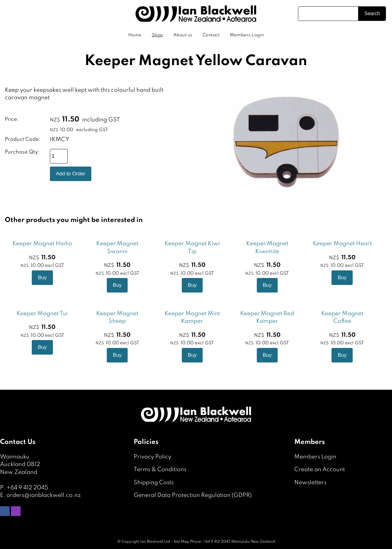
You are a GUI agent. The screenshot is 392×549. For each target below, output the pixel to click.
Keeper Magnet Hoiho (42, 244)
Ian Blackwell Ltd (155, 542)
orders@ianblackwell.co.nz (44, 495)
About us (183, 35)
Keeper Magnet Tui (42, 314)
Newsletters (310, 483)
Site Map (181, 542)
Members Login (247, 35)
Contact (211, 35)
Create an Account (320, 470)
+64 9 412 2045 (27, 488)
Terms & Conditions (160, 470)
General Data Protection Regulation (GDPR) (193, 495)
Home (135, 35)
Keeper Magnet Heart (342, 244)
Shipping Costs (154, 483)
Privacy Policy (152, 457)
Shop (157, 35)
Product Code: (23, 139)
